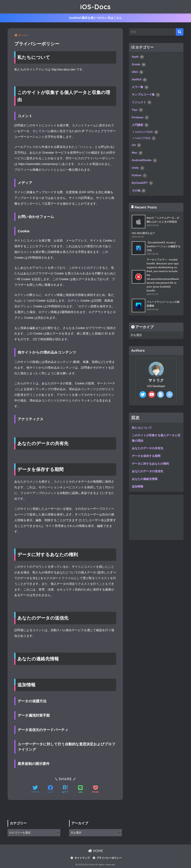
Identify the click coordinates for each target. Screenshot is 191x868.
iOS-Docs (95, 7)
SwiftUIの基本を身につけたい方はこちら (95, 18)
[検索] (180, 32)
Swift (138, 57)
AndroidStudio (145, 161)
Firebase (140, 118)
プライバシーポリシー (109, 858)
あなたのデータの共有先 (148, 451)
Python (139, 177)
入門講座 (140, 126)
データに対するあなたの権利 (150, 466)
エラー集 (140, 88)
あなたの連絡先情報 (145, 481)
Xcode (139, 65)
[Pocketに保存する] (95, 790)
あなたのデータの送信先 (148, 474)
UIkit (138, 72)
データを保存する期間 (146, 458)
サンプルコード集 (146, 95)
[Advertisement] (156, 520)
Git (137, 146)
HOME (96, 851)
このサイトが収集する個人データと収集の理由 (156, 440)
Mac (137, 154)
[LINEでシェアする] (80, 790)
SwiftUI (139, 80)
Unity (138, 169)
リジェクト (142, 103)
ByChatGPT (143, 184)
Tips (137, 111)
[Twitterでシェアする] (35, 790)
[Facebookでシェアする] (50, 790)
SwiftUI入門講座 (147, 133)
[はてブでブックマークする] (65, 790)
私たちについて (142, 430)
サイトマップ (82, 858)
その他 (139, 192)
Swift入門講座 (145, 139)
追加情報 (138, 489)
